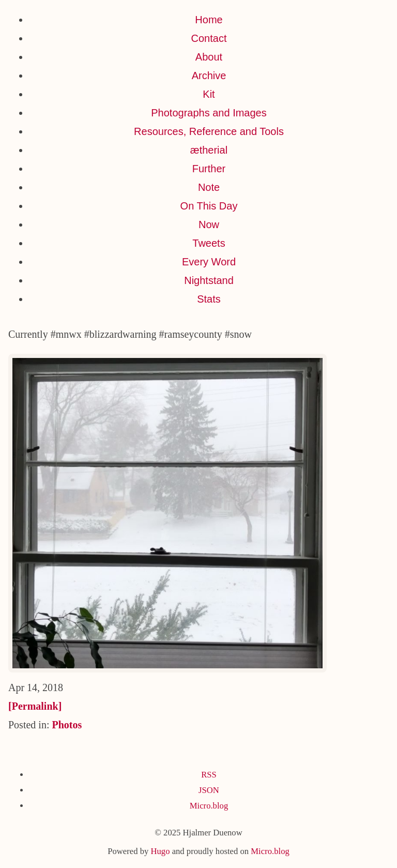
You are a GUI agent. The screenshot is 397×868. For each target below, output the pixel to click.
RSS (209, 775)
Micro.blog (209, 806)
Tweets (209, 243)
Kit (209, 94)
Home (209, 20)
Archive (209, 76)
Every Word (209, 262)
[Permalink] (35, 706)
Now (209, 225)
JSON (209, 790)
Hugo (160, 851)
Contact (209, 38)
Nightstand (209, 280)
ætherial (209, 150)
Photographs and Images (209, 113)
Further (209, 169)
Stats (209, 299)
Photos (67, 725)
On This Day (209, 206)
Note (209, 187)
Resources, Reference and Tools (209, 131)
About (209, 57)
